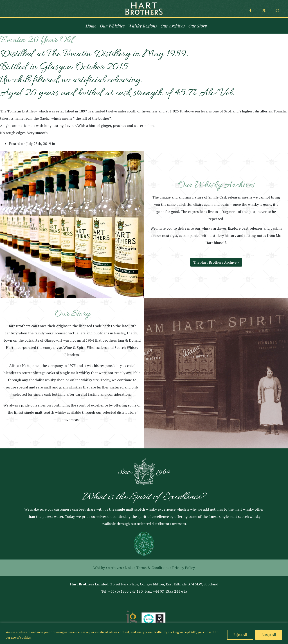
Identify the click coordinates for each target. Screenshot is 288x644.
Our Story (198, 26)
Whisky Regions (143, 26)
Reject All (240, 635)
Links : (130, 568)
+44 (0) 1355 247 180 (125, 591)
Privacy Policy (183, 568)
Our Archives (173, 26)
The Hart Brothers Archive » (216, 262)
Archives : (116, 568)
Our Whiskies (112, 26)
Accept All (269, 635)
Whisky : (100, 568)
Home (91, 26)
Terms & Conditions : (154, 568)
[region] (144, 633)
